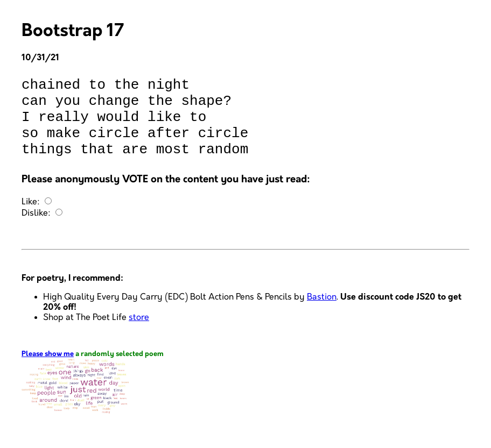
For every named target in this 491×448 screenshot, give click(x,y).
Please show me (48, 370)
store (139, 334)
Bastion (322, 313)
